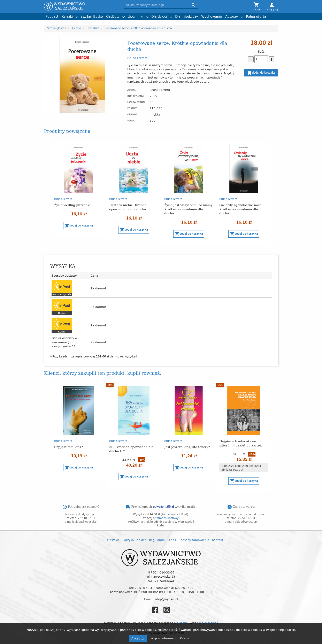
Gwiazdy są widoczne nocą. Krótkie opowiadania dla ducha (241, 209)
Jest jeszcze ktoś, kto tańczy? (187, 447)
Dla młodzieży (187, 16)
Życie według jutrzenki (72, 205)
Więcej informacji (164, 638)
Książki (67, 16)
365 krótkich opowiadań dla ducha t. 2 (131, 449)
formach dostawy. (167, 518)
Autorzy (232, 16)
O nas (172, 540)
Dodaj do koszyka (261, 73)
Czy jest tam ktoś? (68, 447)
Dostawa (113, 540)
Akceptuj (138, 638)
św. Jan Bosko (92, 16)
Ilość (261, 52)
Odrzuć (185, 638)
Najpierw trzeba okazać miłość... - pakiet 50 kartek (240, 443)
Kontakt (218, 540)
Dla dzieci (159, 16)
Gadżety (113, 16)
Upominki (135, 16)
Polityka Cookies (134, 540)
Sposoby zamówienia (194, 540)
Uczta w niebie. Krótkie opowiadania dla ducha (128, 207)
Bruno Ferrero (137, 58)
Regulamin (157, 540)
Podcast (52, 16)
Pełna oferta (256, 16)
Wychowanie (212, 16)
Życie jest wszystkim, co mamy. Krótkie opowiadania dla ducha (189, 209)
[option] (79, 189)
